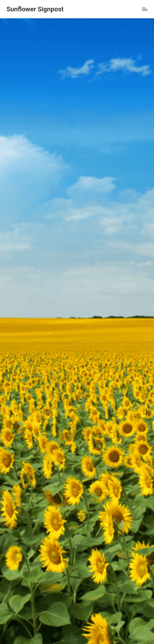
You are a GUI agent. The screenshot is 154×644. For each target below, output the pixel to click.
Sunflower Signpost (35, 9)
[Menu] (145, 9)
